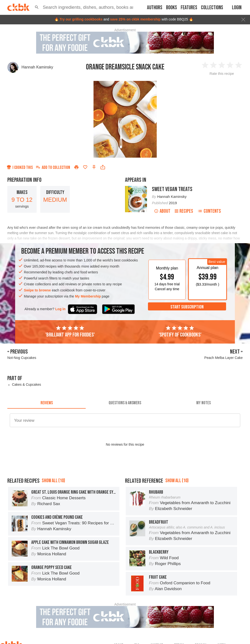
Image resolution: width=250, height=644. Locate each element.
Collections (212, 8)
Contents (209, 211)
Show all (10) (53, 481)
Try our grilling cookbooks (81, 19)
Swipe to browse (37, 290)
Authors (155, 8)
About (162, 211)
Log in (60, 309)
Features (189, 8)
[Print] (76, 167)
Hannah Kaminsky (37, 67)
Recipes (184, 211)
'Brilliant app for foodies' (70, 332)
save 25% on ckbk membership (135, 19)
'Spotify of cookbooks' (180, 332)
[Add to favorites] (85, 167)
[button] (37, 7)
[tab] (47, 403)
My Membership (88, 296)
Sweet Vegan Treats (172, 189)
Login (237, 8)
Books (172, 8)
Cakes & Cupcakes (26, 384)
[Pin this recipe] (94, 167)
